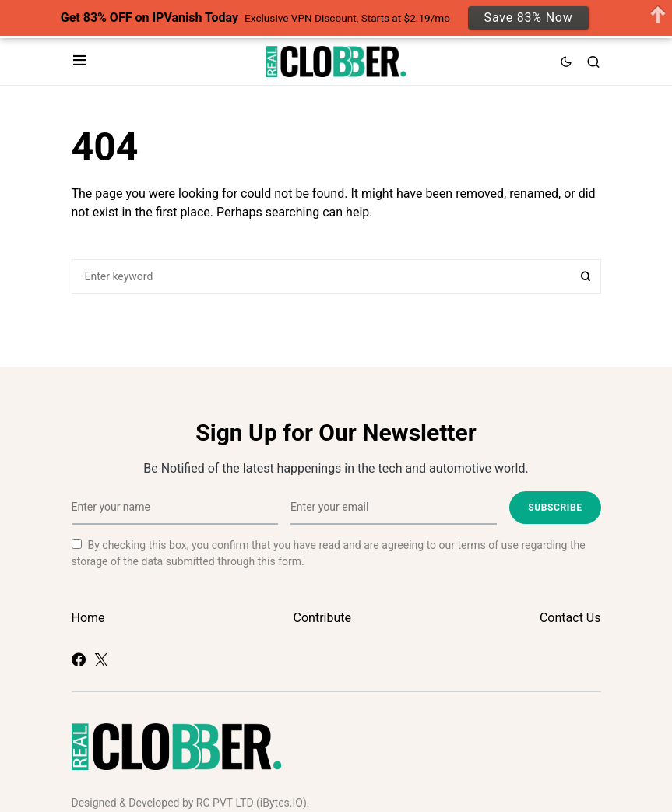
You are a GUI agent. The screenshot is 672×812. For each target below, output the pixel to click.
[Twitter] (101, 659)
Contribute (322, 618)
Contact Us (570, 618)
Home (88, 618)
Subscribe (555, 508)
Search (586, 276)
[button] (80, 62)
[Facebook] (79, 659)
